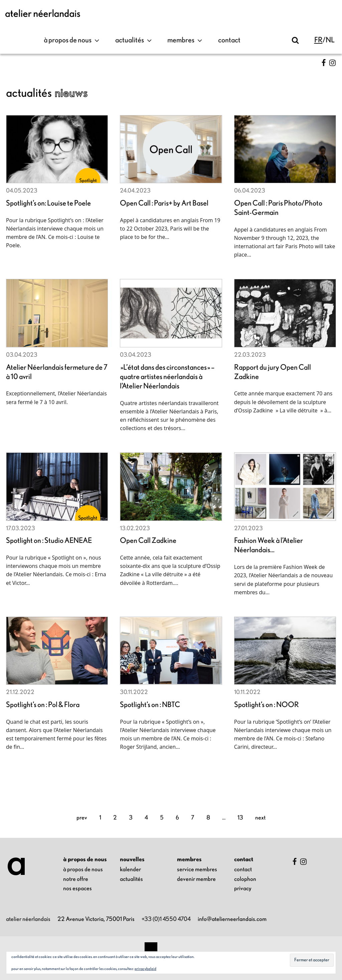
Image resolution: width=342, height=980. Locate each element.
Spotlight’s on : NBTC (150, 705)
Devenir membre (196, 879)
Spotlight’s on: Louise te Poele (48, 203)
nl (330, 40)
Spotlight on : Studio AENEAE (49, 541)
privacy (243, 889)
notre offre (76, 879)
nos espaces (77, 889)
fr (318, 40)
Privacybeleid (145, 969)
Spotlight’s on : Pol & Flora (43, 705)
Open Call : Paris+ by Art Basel (164, 203)
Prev (82, 818)
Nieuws (71, 93)
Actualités (134, 40)
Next (260, 818)
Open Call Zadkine (148, 541)
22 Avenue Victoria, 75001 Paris (96, 919)
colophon (245, 879)
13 (240, 818)
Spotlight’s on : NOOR (267, 705)
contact (229, 40)
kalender (130, 870)
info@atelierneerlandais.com (232, 919)
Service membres (197, 870)
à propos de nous (72, 40)
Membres (186, 40)
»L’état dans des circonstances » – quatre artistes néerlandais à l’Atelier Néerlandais (167, 377)
